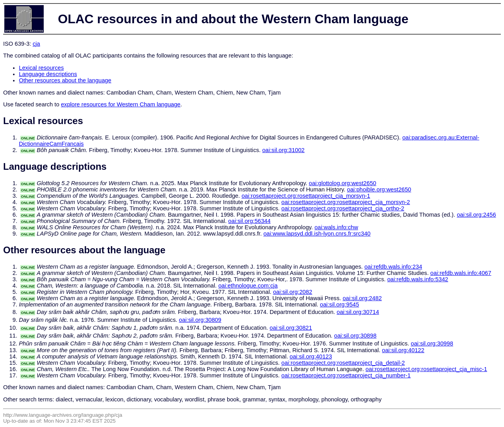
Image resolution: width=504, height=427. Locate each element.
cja (36, 44)
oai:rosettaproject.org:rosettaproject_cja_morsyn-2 (346, 202)
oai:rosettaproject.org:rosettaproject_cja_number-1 (346, 375)
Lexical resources (41, 68)
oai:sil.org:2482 (362, 298)
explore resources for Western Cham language (121, 104)
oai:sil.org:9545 (339, 304)
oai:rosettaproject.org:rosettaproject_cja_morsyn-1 (306, 196)
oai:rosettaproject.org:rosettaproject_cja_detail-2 (343, 363)
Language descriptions (48, 74)
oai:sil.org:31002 (283, 150)
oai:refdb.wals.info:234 (393, 267)
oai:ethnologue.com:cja (248, 286)
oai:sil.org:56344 (250, 221)
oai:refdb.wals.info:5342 (418, 279)
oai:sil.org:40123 (311, 356)
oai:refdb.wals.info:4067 (461, 273)
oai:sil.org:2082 (292, 292)
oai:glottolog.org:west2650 (342, 183)
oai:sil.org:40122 (403, 350)
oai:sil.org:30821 (291, 328)
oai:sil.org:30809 (200, 320)
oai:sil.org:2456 (476, 215)
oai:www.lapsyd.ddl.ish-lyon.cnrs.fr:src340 (317, 234)
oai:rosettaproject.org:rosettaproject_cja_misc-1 (426, 369)
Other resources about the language (65, 80)
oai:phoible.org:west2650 (379, 189)
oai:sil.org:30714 (358, 312)
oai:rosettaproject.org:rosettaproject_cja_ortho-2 (343, 208)
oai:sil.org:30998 (432, 343)
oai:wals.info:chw (336, 227)
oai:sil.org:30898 (356, 336)
